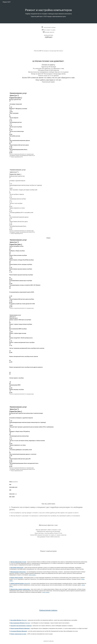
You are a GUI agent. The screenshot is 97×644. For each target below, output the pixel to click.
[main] (48, 12)
